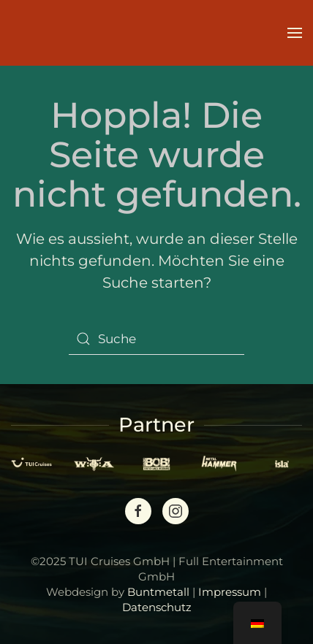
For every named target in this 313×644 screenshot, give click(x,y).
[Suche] (156, 339)
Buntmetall (158, 592)
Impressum (230, 592)
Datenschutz (157, 607)
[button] (295, 33)
